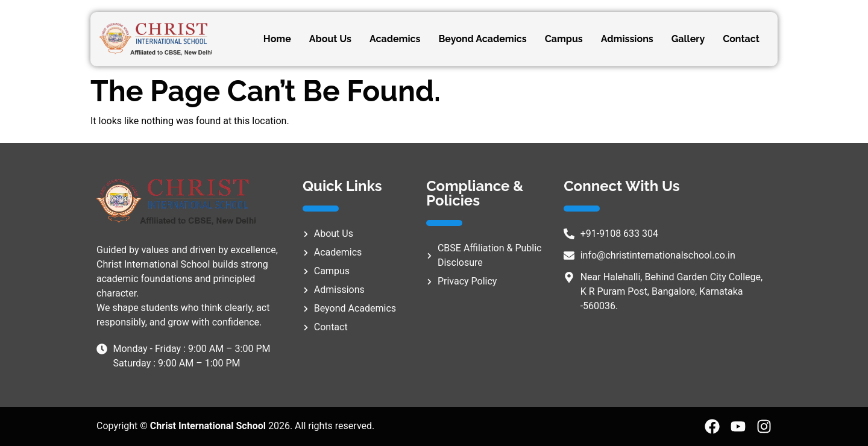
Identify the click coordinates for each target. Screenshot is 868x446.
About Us (330, 39)
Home (277, 39)
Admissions (627, 39)
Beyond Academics (482, 39)
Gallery (688, 39)
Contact (741, 39)
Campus (564, 39)
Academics (395, 39)
